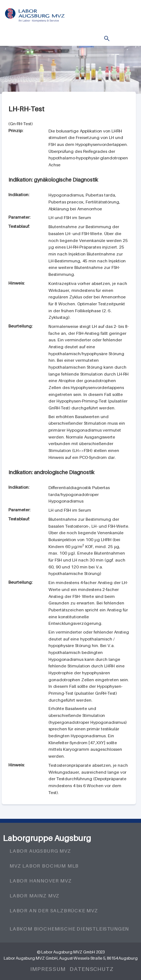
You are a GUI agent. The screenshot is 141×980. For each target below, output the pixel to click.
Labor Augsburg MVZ (40, 851)
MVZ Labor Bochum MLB (44, 866)
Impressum (48, 969)
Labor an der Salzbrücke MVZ (54, 910)
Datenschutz (92, 969)
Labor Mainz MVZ (34, 896)
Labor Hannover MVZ (41, 881)
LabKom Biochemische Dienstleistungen (69, 929)
